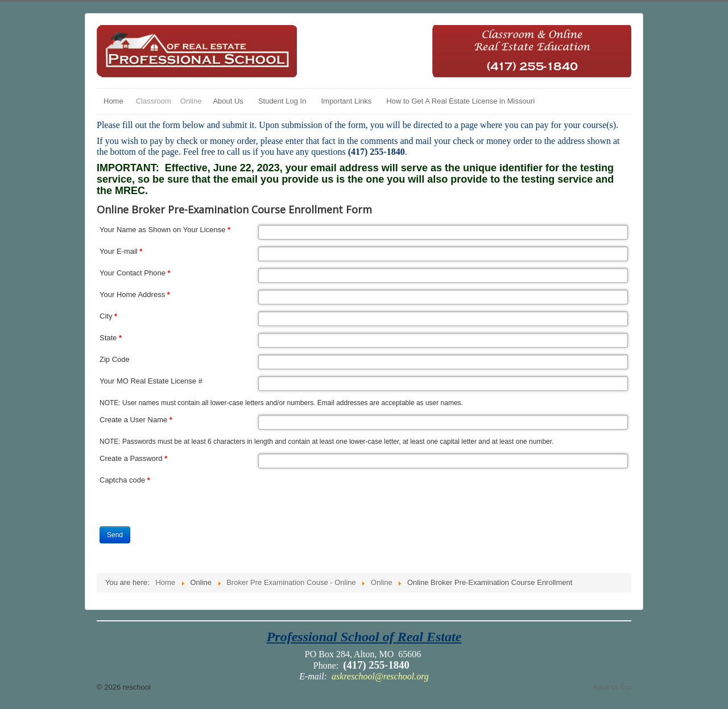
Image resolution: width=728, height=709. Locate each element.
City (108, 316)
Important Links (346, 101)
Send (115, 535)
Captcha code (125, 480)
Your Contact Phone (135, 273)
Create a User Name (136, 420)
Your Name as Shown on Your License (165, 230)
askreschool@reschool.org (380, 676)
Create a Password (133, 458)
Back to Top (612, 687)
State (111, 338)
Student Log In (282, 101)
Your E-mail (121, 251)
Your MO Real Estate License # (151, 381)
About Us (228, 101)
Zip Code (115, 359)
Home (113, 101)
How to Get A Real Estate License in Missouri (460, 101)
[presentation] (345, 497)
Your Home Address (135, 294)
